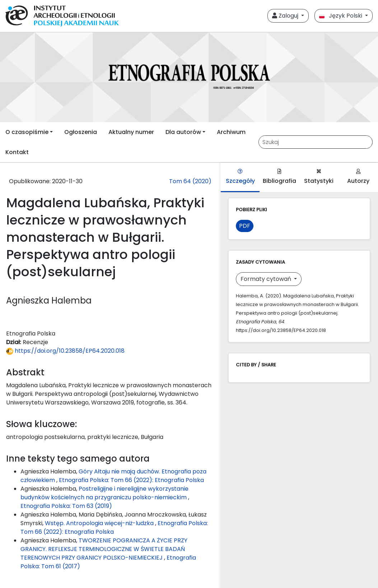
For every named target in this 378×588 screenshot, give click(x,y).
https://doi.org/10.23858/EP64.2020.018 (65, 351)
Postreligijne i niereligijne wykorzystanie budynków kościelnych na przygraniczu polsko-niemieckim (104, 493)
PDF (245, 226)
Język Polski (341, 16)
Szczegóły (240, 177)
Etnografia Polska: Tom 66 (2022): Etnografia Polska (131, 480)
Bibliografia (279, 177)
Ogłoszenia (81, 132)
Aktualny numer (131, 132)
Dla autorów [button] (183, 132)
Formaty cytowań (267, 279)
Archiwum (231, 132)
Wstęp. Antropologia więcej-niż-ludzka (100, 523)
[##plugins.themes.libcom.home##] (189, 77)
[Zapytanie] (315, 142)
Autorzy (358, 177)
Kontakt (17, 152)
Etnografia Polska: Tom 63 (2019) (66, 506)
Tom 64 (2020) (190, 181)
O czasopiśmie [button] (27, 132)
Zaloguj (286, 16)
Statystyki (319, 177)
